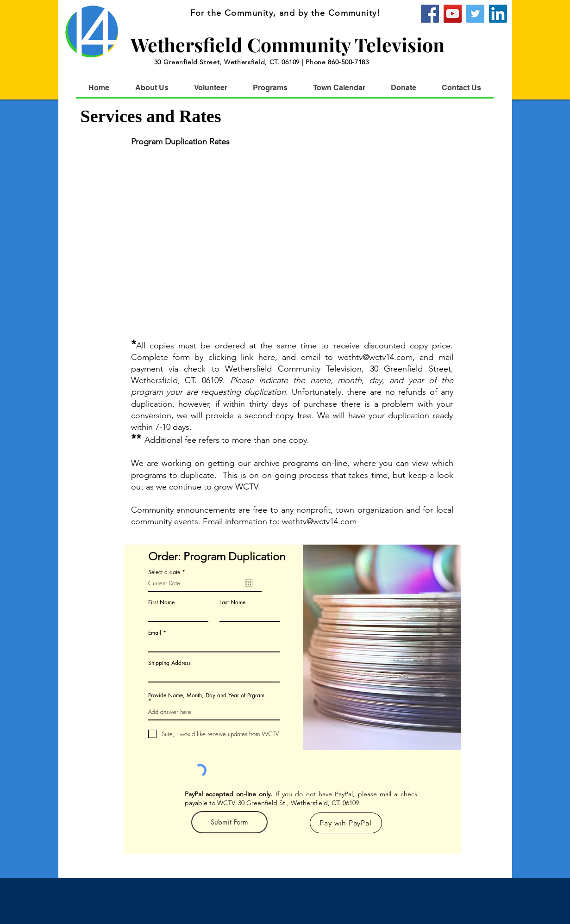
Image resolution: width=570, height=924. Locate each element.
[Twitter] (475, 14)
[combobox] (214, 674)
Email (155, 633)
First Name (161, 602)
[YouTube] (453, 14)
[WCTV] (498, 14)
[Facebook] (430, 14)
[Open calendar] (249, 583)
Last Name (232, 602)
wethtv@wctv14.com (375, 357)
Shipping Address (169, 663)
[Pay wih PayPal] (346, 823)
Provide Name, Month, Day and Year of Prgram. (207, 696)
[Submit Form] (229, 822)
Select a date (168, 572)
